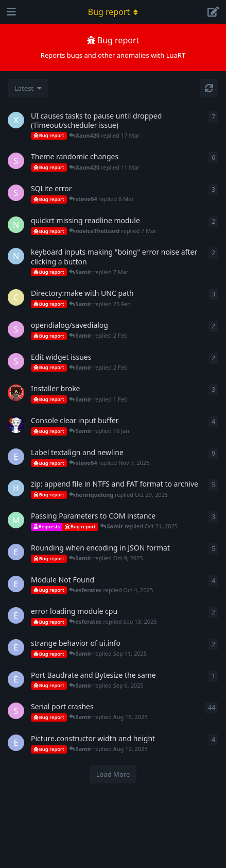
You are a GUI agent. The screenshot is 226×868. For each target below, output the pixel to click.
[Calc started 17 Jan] (16, 425)
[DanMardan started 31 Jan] (16, 393)
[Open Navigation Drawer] (10, 12)
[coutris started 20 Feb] (16, 297)
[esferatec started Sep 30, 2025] (16, 584)
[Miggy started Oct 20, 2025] (16, 520)
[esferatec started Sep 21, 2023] (16, 457)
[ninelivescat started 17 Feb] (16, 256)
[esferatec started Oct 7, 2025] (16, 552)
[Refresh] (209, 88)
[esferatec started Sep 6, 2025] (16, 679)
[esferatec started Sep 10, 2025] (16, 647)
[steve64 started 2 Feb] (16, 329)
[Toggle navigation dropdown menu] (113, 12)
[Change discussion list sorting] (28, 88)
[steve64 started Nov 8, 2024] (16, 161)
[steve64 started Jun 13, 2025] (16, 361)
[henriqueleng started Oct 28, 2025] (16, 488)
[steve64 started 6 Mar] (16, 193)
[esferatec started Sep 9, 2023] (16, 743)
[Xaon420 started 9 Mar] (16, 120)
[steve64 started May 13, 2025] (16, 711)
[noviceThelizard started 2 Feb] (16, 225)
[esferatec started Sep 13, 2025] (16, 615)
